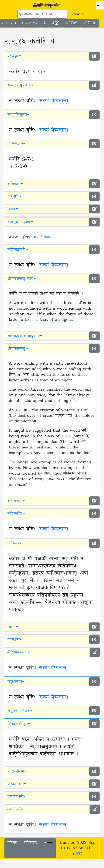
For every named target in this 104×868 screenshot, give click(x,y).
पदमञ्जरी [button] (15, 639)
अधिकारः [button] (15, 184)
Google (77, 14)
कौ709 (71, 23)
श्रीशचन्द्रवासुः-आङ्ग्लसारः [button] (25, 336)
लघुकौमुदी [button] (16, 809)
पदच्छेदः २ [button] (16, 144)
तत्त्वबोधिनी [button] (17, 796)
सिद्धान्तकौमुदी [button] (19, 724)
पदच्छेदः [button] (14, 56)
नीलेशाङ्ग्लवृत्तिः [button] (18, 249)
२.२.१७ (29, 23)
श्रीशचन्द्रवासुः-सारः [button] (22, 279)
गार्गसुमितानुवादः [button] (20, 222)
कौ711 (90, 23)
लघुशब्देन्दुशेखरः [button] (20, 711)
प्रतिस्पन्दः (31, 843)
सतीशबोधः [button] (16, 501)
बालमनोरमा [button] (17, 771)
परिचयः (13, 843)
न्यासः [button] (13, 627)
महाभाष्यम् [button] (16, 682)
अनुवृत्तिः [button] (15, 196)
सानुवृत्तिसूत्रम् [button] (18, 115)
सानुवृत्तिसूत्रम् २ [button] (20, 85)
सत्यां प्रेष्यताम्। (54, 101)
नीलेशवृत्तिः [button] (16, 513)
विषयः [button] (13, 209)
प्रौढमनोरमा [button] (17, 784)
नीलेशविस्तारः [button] (18, 652)
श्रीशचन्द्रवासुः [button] (18, 349)
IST (78, 854)
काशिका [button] (14, 543)
